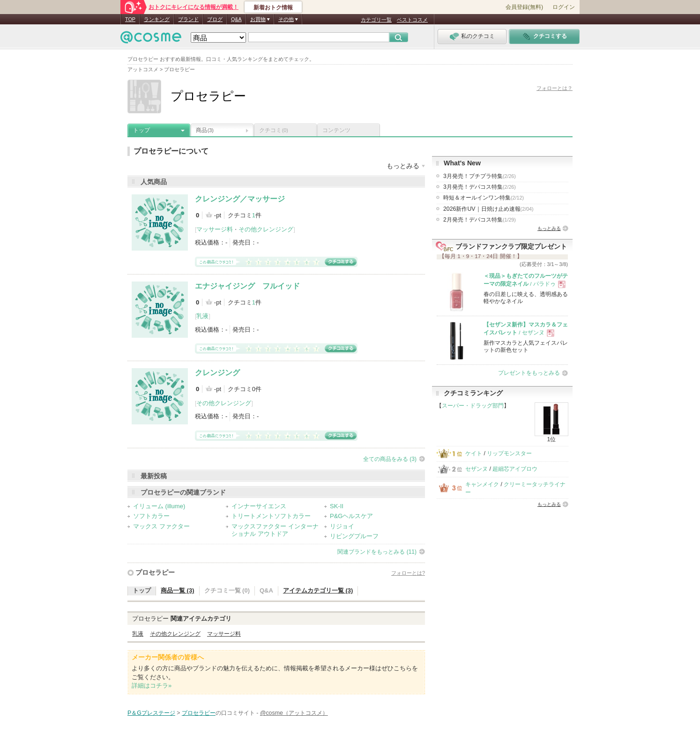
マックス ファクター (161, 526)
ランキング (157, 19)
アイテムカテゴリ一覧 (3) (318, 590)
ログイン (564, 7)
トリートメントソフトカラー (271, 516)
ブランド (188, 19)
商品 (205, 130)
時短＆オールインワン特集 (484, 198)
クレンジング (217, 373)
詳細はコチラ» (152, 686)
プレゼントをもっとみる (529, 373)
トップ (141, 130)
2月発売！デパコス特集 (480, 220)
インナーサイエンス (259, 506)
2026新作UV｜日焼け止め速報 (488, 209)
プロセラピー (155, 572)
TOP (130, 19)
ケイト (474, 453)
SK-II (337, 506)
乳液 (202, 316)
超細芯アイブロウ (515, 469)
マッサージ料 (215, 229)
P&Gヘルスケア (351, 516)
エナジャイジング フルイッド (247, 286)
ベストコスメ (412, 20)
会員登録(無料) (524, 7)
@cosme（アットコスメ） (294, 713)
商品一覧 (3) (178, 590)
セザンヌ (477, 469)
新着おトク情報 (273, 7)
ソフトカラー (151, 516)
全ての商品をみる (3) (390, 459)
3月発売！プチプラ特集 (480, 176)
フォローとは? (408, 573)
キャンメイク (482, 484)
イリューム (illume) (159, 506)
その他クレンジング (266, 229)
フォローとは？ (555, 88)
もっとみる (549, 228)
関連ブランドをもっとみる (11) (377, 552)
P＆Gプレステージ (151, 713)
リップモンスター (509, 453)
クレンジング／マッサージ (240, 199)
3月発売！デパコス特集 (480, 187)
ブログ (215, 19)
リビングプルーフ (354, 536)
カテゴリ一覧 (376, 20)
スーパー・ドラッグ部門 (473, 406)
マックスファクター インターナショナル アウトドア (275, 530)
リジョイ (342, 526)
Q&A (236, 19)
